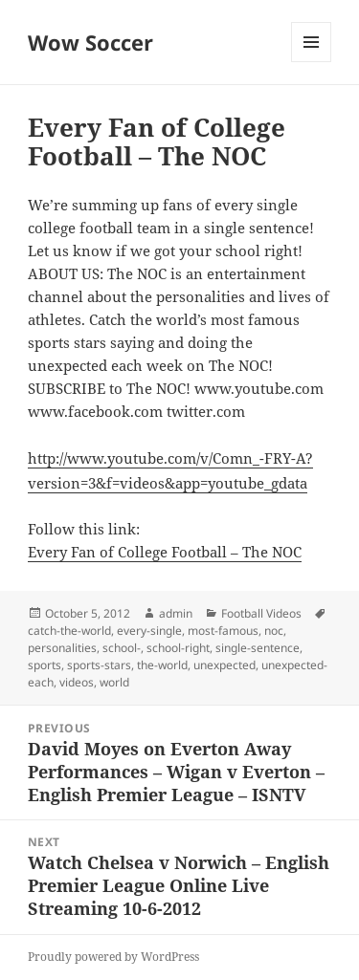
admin (176, 613)
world (114, 682)
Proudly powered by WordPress (113, 957)
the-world (162, 665)
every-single (149, 631)
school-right (178, 648)
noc (274, 631)
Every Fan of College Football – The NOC (165, 552)
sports (45, 665)
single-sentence (258, 648)
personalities (62, 648)
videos (77, 682)
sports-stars (99, 665)
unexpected (224, 665)
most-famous (223, 631)
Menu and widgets (312, 62)
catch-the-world (69, 631)
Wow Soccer (90, 42)
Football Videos (261, 613)
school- (122, 648)
